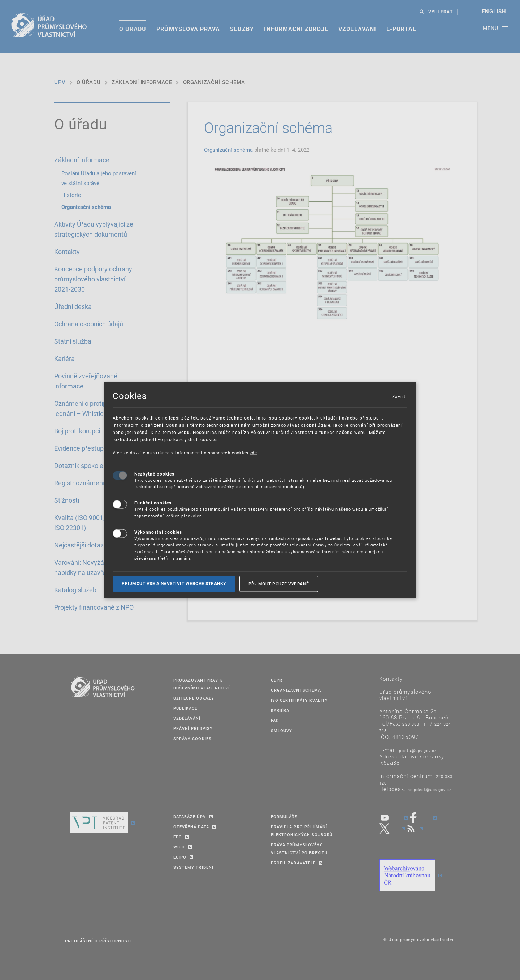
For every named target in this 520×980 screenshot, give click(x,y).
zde (253, 453)
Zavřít (399, 396)
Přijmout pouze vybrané (279, 584)
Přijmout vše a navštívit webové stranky (174, 584)
